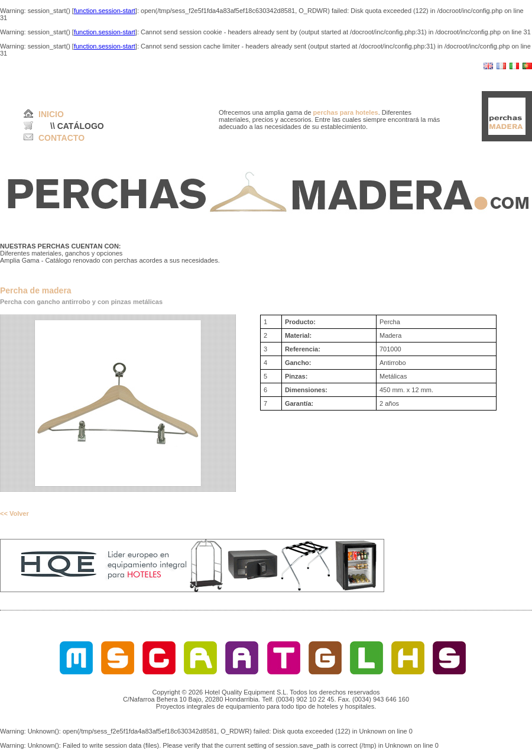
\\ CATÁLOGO (77, 126)
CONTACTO (61, 138)
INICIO (51, 114)
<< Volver (14, 513)
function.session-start (105, 11)
